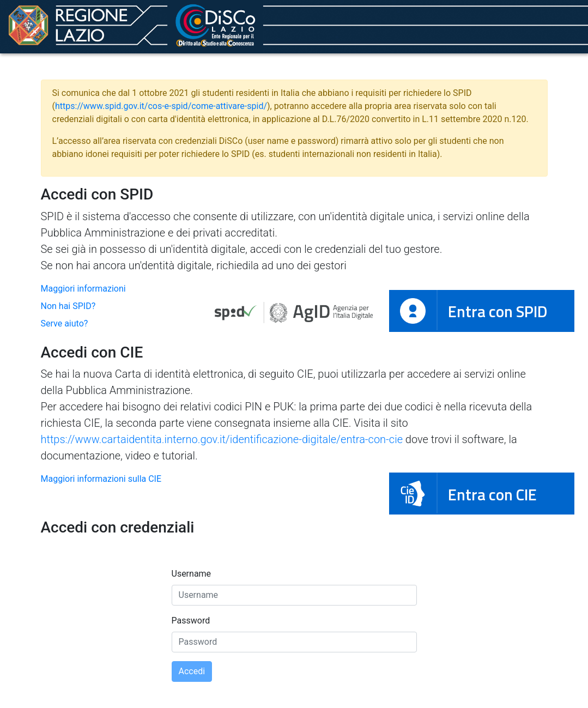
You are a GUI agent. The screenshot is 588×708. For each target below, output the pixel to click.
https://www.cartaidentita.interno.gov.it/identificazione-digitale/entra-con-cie (222, 439)
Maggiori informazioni (83, 289)
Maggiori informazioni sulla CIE (101, 479)
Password (191, 621)
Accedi (192, 671)
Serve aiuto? (65, 323)
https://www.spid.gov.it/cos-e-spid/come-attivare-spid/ (161, 106)
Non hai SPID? (68, 306)
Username (192, 574)
